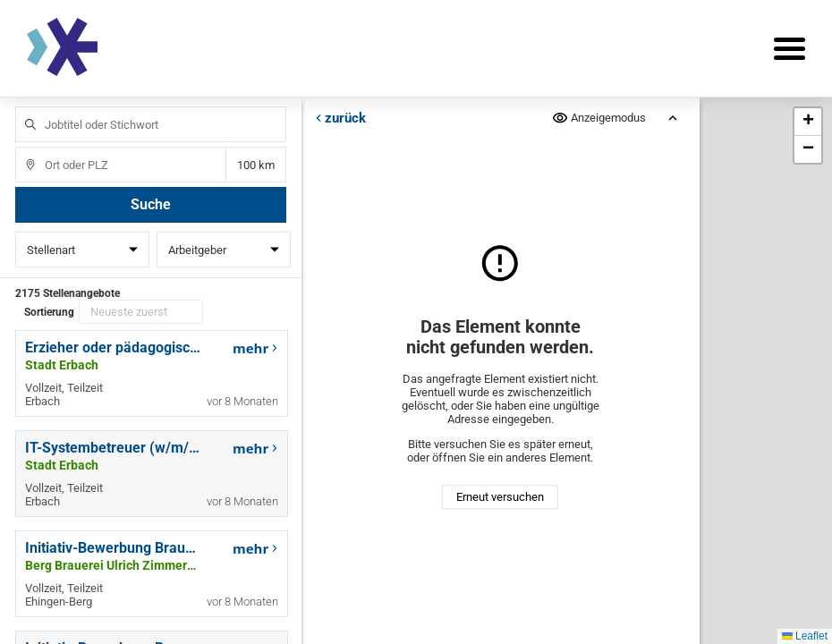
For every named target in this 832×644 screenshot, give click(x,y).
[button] (808, 122)
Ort (22, 147)
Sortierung (49, 312)
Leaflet (805, 636)
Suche (151, 204)
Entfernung (256, 165)
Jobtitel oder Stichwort (22, 107)
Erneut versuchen (500, 497)
